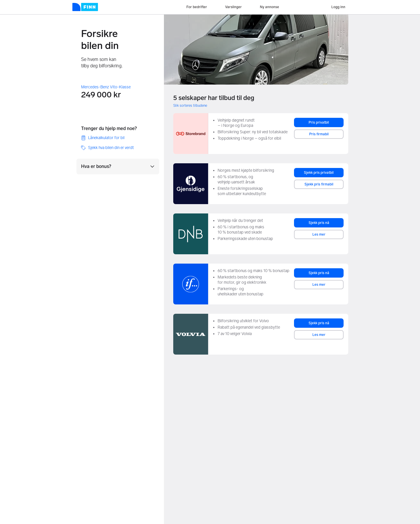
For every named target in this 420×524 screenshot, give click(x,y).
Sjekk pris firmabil (319, 184)
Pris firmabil (319, 134)
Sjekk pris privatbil (319, 173)
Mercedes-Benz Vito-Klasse (106, 87)
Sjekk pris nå (319, 223)
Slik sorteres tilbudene (190, 106)
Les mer (319, 234)
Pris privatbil (319, 122)
